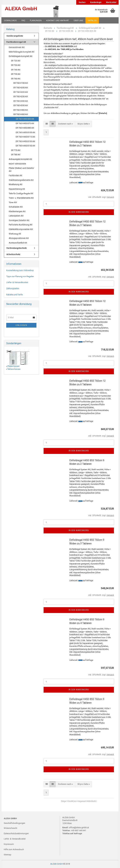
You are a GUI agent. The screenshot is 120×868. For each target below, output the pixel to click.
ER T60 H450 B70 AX (25, 123)
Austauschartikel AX (18, 243)
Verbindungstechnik (16, 248)
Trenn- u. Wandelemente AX (21, 198)
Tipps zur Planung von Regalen (20, 276)
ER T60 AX (16, 79)
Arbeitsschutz (13, 254)
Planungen (36, 20)
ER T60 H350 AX (21, 105)
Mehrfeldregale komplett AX (21, 52)
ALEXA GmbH (57, 864)
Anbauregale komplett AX (20, 159)
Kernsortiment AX (17, 47)
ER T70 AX (16, 150)
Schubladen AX (16, 207)
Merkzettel (111, 2)
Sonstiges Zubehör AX (19, 220)
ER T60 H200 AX (21, 88)
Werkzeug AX (15, 234)
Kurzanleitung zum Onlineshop (20, 270)
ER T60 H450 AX (21, 114)
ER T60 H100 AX (21, 83)
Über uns (78, 20)
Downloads (10, 20)
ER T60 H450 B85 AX (25, 128)
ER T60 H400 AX (21, 110)
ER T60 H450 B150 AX (25, 146)
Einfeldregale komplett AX (21, 56)
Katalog (92, 20)
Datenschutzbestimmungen (16, 833)
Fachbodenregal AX (16, 42)
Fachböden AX (15, 175)
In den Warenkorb (79, 212)
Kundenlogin (96, 2)
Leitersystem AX (16, 216)
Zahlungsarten (13, 288)
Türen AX (13, 202)
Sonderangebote (15, 36)
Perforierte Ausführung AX (21, 225)
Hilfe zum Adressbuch (14, 849)
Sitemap (7, 855)
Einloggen (21, 325)
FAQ (23, 20)
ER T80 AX (16, 155)
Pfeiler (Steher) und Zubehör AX (21, 170)
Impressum (9, 844)
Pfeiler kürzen (13, 366)
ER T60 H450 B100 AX (25, 132)
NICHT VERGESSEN (17, 164)
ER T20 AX (16, 61)
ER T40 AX (16, 70)
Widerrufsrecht (10, 828)
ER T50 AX (16, 74)
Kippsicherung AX (17, 189)
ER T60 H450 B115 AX (25, 137)
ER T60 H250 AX (21, 96)
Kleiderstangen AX (17, 211)
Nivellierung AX (16, 184)
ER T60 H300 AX (21, 101)
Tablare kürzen (14, 369)
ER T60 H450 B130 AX (25, 141)
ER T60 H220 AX (21, 92)
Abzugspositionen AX (19, 238)
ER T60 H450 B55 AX (25, 119)
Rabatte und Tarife (14, 295)
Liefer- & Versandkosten (17, 282)
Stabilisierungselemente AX (21, 180)
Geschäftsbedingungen (14, 823)
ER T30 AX (16, 65)
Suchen (82, 2)
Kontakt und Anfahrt (58, 20)
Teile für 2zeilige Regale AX (21, 193)
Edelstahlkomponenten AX (21, 229)
